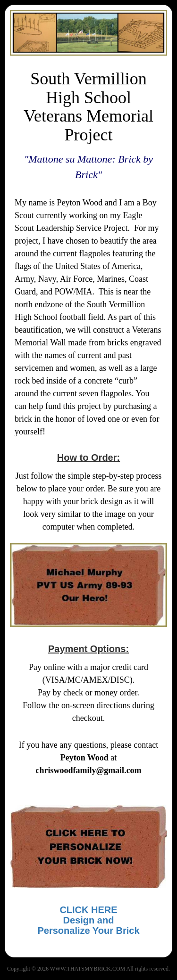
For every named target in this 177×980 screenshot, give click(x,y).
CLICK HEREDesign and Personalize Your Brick (88, 920)
